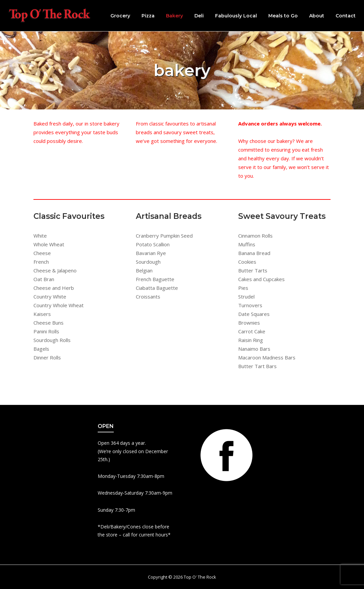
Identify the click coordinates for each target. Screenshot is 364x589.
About (317, 16)
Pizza (148, 16)
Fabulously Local (236, 16)
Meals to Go (283, 16)
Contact (346, 16)
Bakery (174, 16)
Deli (199, 16)
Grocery (120, 16)
